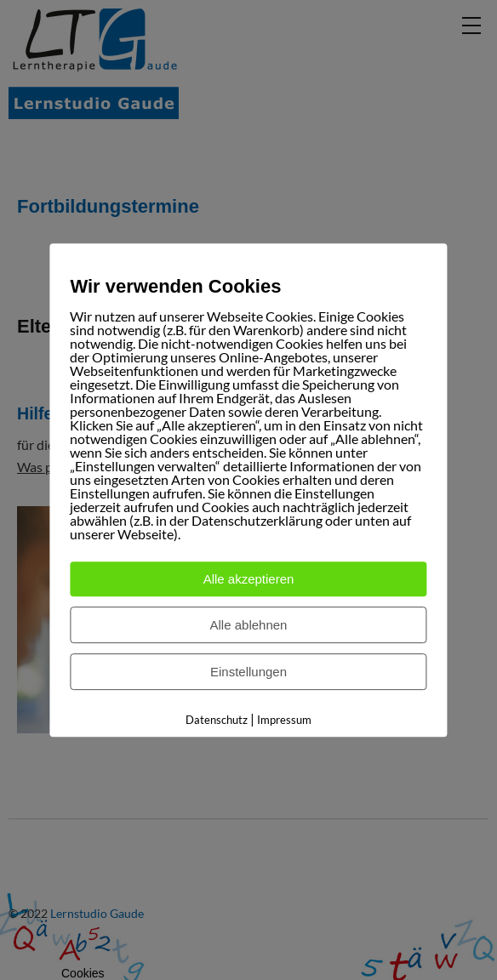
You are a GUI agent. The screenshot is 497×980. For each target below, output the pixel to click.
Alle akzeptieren (249, 579)
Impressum (284, 720)
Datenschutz (217, 720)
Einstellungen (248, 672)
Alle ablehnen (249, 625)
